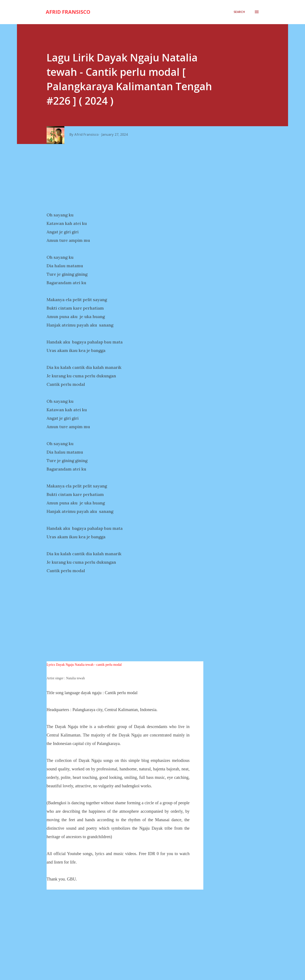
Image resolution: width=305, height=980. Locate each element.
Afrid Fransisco (68, 12)
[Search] (239, 12)
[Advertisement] (127, 178)
